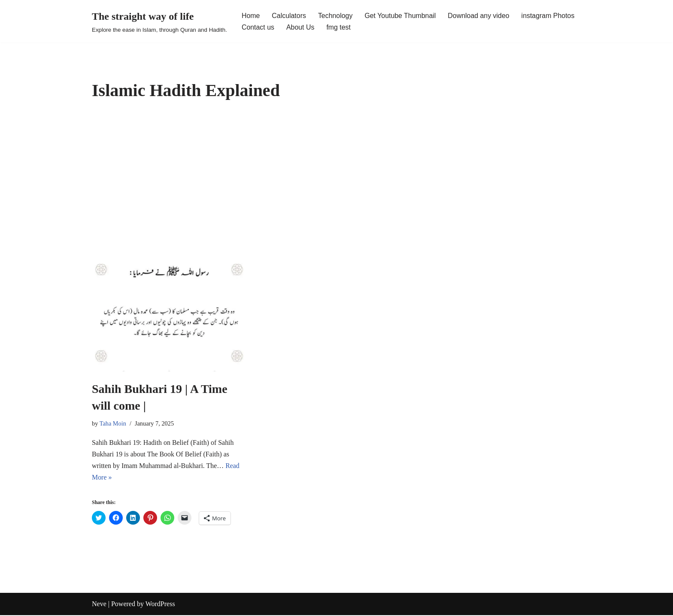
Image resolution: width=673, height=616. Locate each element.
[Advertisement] (336, 177)
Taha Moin (113, 423)
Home (251, 16)
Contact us (258, 27)
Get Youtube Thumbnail (401, 16)
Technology (336, 16)
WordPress (160, 605)
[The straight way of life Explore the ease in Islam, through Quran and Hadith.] (159, 21)
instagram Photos (550, 16)
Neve (99, 605)
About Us (300, 27)
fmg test (339, 27)
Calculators (289, 16)
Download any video (480, 16)
